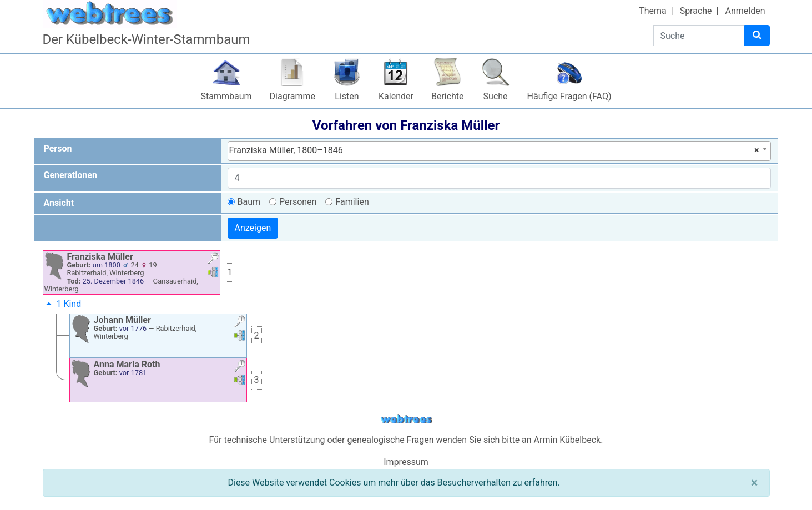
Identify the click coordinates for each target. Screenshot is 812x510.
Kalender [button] (396, 96)
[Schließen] (755, 483)
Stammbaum (226, 96)
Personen (298, 202)
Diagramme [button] (292, 96)
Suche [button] (496, 96)
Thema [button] (653, 11)
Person (58, 148)
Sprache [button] (696, 11)
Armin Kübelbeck (568, 440)
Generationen (71, 175)
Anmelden (745, 11)
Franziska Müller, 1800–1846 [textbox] (494, 150)
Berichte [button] (448, 96)
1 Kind (62, 304)
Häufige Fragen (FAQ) (569, 96)
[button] (213, 259)
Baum (249, 202)
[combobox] (499, 151)
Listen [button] (347, 96)
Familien (352, 202)
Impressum (406, 462)
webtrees (406, 419)
